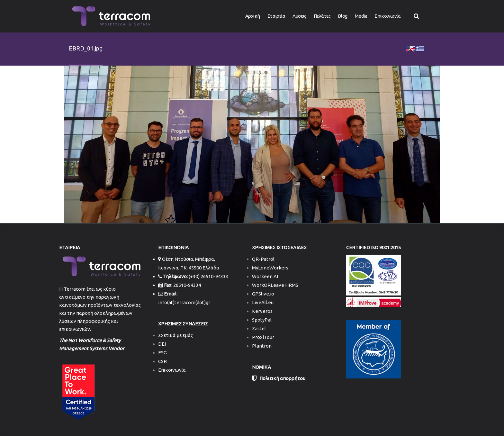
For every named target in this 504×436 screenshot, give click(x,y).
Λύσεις (299, 16)
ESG (162, 353)
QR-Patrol (263, 259)
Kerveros (262, 311)
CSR (162, 361)
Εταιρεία (276, 16)
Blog (342, 16)
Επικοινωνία (387, 16)
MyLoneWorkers (270, 268)
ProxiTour (263, 337)
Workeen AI (265, 276)
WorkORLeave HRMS (275, 285)
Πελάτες (322, 16)
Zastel (259, 328)
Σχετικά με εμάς (175, 335)
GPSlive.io (263, 294)
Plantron (262, 346)
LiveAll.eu (263, 302)
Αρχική (253, 16)
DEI (162, 344)
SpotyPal (262, 320)
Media (361, 16)
